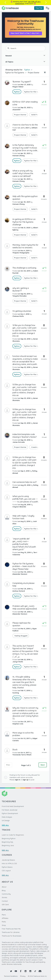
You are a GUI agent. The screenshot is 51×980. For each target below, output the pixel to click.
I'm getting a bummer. (22, 311)
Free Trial (39, 8)
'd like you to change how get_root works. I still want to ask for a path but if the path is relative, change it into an (24, 331)
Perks (4, 922)
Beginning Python (9, 838)
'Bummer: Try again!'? (22, 82)
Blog (4, 890)
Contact (5, 901)
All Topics (9, 62)
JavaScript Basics (8, 860)
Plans (4, 915)
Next (43, 765)
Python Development (10, 813)
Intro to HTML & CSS (9, 863)
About (4, 887)
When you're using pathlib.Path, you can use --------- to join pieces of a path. (25, 499)
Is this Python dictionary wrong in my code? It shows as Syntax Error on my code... (25, 148)
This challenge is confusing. (24, 268)
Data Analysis (7, 817)
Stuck (15, 750)
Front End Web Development (13, 806)
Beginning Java (8, 845)
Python (27, 70)
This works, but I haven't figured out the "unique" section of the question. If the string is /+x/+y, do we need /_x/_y (25, 651)
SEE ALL (5, 825)
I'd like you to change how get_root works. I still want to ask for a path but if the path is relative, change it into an (24, 390)
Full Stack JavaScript (10, 810)
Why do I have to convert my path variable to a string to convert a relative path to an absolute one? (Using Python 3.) (25, 713)
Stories (4, 897)
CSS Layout (6, 871)
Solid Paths (36, 115)
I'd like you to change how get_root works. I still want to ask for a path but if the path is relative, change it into (24, 463)
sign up (25, 780)
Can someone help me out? (25, 482)
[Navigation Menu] (47, 8)
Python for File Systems (15, 73)
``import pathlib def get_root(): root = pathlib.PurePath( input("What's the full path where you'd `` (24, 544)
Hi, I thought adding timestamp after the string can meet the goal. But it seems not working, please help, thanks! (24, 682)
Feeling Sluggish (21, 636)
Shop (4, 925)
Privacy (23, 976)
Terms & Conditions (11, 976)
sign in (17, 780)
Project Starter (34, 73)
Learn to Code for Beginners (13, 835)
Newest (9, 56)
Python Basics (7, 867)
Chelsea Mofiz (18, 316)
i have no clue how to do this (25, 125)
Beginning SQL (8, 842)
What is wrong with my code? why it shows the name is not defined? (23, 173)
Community (6, 894)
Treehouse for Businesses (12, 936)
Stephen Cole (18, 724)
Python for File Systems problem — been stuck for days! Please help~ (24, 566)
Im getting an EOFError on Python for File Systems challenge (24, 222)
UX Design (6, 820)
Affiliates (5, 918)
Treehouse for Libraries (11, 932)
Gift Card (5, 904)
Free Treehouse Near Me (11, 929)
